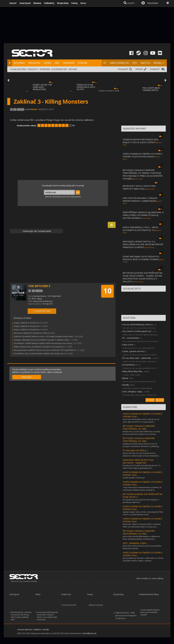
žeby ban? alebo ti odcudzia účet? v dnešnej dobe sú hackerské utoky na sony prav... (142, 525)
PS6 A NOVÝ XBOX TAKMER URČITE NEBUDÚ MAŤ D (151, 90)
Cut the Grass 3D (69, 605)
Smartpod (25, 3)
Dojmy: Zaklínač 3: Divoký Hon (27, 326)
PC (105, 63)
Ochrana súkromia (25, 630)
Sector (13, 3)
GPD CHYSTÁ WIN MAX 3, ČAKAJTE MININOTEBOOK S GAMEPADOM (140, 199)
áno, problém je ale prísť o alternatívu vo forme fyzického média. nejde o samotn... (143, 559)
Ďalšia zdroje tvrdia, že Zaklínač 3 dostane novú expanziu (39, 347)
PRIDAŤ (139, 69)
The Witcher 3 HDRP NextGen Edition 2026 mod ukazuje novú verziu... (44, 343)
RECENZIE (34, 63)
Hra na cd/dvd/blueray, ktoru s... (138, 324)
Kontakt (46, 630)
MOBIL (158, 63)
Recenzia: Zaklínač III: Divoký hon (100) (30, 333)
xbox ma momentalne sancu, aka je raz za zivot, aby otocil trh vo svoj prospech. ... (141, 420)
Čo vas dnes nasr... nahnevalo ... (138, 358)
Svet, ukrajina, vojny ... (133, 391)
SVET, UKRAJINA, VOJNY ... (135, 543)
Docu (83, 3)
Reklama (37, 630)
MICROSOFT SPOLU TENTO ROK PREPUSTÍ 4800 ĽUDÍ (139, 187)
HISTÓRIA (22, 69)
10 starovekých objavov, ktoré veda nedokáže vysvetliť (150, 612)
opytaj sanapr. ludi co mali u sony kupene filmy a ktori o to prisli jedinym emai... (143, 513)
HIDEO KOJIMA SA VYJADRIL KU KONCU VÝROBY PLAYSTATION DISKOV (143, 155)
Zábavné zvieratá (96, 605)
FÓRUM (82, 63)
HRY (57, 63)
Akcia (40, 299)
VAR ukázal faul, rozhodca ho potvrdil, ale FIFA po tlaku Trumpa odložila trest (21, 616)
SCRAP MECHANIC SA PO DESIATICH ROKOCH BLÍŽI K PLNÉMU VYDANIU (141, 258)
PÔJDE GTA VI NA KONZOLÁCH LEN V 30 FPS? (86, 87)
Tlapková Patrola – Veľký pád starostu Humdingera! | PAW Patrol (126, 616)
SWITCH (145, 63)
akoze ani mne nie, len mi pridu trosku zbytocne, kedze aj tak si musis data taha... (141, 454)
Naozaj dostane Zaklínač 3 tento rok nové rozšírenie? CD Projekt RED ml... (45, 350)
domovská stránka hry (43, 301)
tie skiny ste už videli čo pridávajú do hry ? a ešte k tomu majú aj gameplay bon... (142, 467)
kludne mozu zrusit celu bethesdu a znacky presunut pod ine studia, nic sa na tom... (141, 433)
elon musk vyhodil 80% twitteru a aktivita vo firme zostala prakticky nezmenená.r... (141, 538)
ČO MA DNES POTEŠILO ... (136, 450)
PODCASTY (33, 69)
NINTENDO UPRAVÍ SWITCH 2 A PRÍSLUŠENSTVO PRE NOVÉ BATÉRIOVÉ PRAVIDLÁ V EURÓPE (143, 244)
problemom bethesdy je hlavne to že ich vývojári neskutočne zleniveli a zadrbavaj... (141, 445)
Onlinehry (49, 3)
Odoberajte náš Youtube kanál (36, 231)
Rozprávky (63, 3)
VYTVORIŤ (150, 400)
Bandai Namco (40, 296)
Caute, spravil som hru (133, 351)
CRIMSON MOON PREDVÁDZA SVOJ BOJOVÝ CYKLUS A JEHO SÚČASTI (140, 141)
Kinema (37, 3)
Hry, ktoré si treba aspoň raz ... (138, 331)
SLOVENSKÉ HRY (59, 69)
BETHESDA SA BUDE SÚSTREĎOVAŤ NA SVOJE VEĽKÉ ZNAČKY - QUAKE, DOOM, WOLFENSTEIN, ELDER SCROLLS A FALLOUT (142, 277)
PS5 (135, 63)
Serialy (126, 385)
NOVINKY (19, 63)
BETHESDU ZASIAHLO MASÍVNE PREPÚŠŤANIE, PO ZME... (139, 427)
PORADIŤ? (155, 69)
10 (107, 291)
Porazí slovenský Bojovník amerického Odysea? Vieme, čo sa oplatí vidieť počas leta (47, 616)
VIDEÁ (47, 63)
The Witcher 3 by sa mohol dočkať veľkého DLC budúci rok (39, 354)
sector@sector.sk (89, 633)
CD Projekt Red (54, 296)
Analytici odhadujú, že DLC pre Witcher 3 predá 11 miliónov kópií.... (42, 340)
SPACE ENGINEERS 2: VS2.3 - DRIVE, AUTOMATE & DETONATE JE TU (141, 229)
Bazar (125, 378)
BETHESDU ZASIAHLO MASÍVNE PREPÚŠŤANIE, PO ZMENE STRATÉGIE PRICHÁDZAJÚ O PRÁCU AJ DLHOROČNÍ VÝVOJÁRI (143, 174)
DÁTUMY (73, 69)
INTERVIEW (45, 69)
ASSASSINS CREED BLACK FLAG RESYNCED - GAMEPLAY (138, 461)
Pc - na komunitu (131, 338)
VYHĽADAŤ (123, 69)
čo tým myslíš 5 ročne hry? (134, 478)
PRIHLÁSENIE (153, 3)
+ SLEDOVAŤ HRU (42, 311)
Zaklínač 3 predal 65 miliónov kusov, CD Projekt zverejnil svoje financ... (44, 336)
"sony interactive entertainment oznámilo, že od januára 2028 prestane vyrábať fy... (142, 489)
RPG (34, 299)
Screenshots (129, 365)
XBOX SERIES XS (119, 63)
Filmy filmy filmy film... (133, 371)
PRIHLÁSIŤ (27, 377)
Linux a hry (128, 345)
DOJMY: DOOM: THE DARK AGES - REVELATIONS (42, 87)
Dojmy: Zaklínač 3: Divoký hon (27, 323)
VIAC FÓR (160, 400)
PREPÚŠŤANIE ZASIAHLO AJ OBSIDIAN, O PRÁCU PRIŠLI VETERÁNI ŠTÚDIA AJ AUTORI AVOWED (143, 215)
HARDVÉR (69, 63)
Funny (75, 3)
